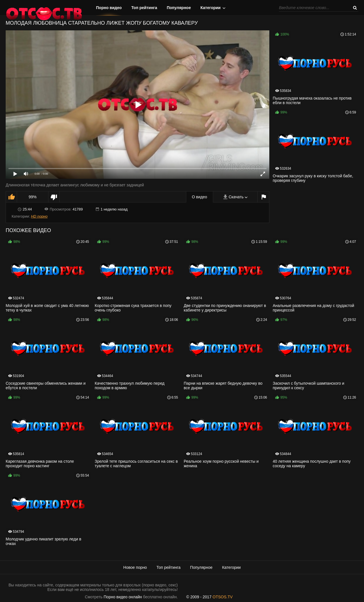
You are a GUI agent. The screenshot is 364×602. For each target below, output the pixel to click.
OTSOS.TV (223, 597)
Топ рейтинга (144, 8)
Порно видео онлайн (123, 597)
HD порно (39, 216)
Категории (210, 8)
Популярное (179, 8)
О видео (200, 197)
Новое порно (135, 567)
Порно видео (109, 8)
